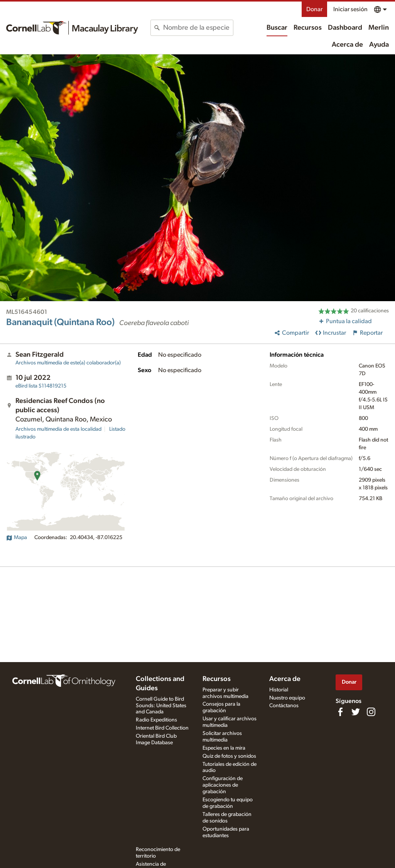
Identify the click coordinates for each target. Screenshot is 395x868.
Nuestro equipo (287, 698)
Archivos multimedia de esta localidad (58, 429)
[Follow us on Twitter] (356, 712)
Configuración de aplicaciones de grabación (223, 785)
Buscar (277, 28)
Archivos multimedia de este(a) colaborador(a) (68, 363)
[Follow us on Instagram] (371, 712)
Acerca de (347, 45)
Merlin (379, 28)
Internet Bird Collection (162, 728)
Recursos (308, 28)
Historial (279, 690)
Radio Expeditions (156, 720)
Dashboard (345, 28)
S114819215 (41, 386)
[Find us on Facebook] (340, 712)
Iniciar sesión (350, 9)
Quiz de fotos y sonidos (229, 756)
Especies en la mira (224, 748)
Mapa (17, 538)
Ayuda (379, 45)
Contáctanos (284, 706)
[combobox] (198, 28)
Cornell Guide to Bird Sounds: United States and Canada (161, 706)
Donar (314, 9)
